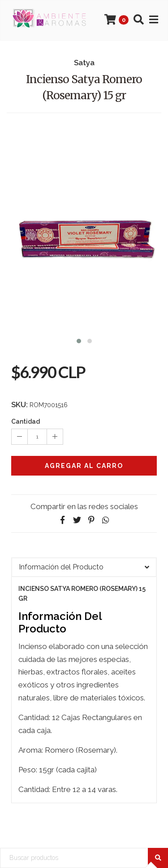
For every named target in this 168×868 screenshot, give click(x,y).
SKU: (19, 405)
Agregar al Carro (84, 466)
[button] (79, 340)
